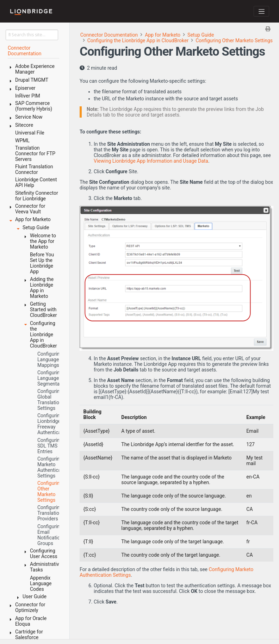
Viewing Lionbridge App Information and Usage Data (151, 161)
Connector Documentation (109, 35)
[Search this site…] (32, 35)
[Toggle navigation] (261, 11)
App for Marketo (163, 35)
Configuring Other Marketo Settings (234, 40)
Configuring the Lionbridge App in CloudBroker (138, 40)
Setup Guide (201, 35)
